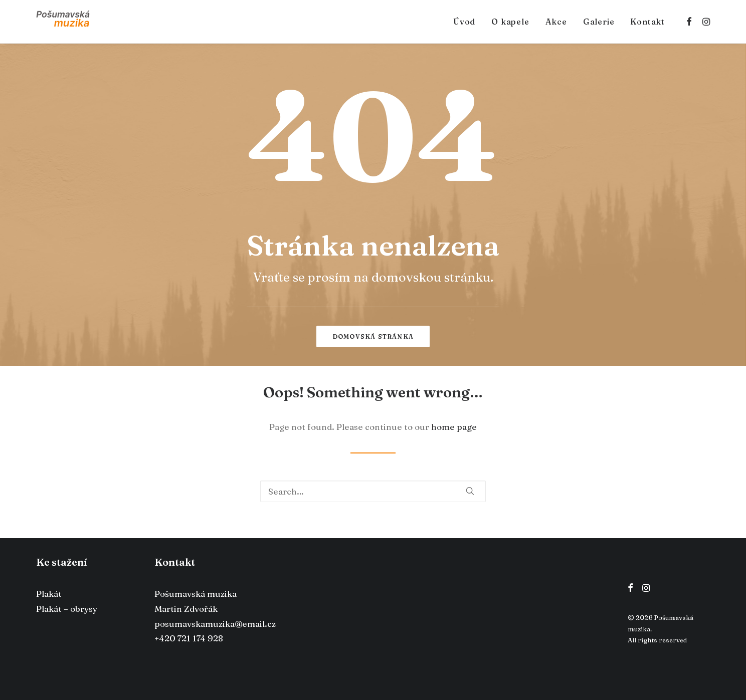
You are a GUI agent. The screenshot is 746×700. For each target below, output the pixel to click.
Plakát (49, 594)
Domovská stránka (373, 336)
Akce (556, 22)
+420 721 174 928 (189, 638)
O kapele (510, 22)
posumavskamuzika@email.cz (215, 624)
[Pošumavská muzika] (63, 22)
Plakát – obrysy (67, 609)
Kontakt (647, 22)
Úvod (464, 22)
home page (454, 427)
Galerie (599, 22)
